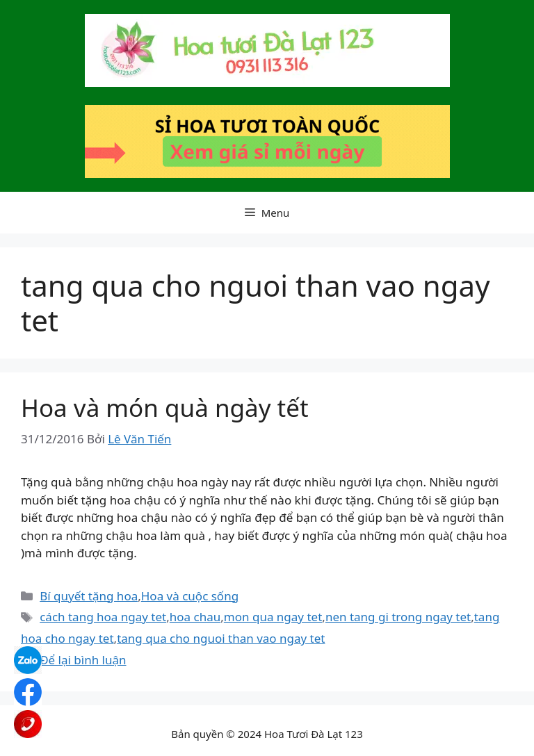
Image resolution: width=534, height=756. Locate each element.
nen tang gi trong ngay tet (398, 617)
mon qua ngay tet (273, 617)
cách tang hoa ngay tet (103, 617)
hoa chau (195, 617)
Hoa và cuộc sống (190, 596)
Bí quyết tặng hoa (89, 596)
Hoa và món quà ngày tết (165, 408)
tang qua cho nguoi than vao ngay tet (221, 638)
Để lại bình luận (83, 660)
